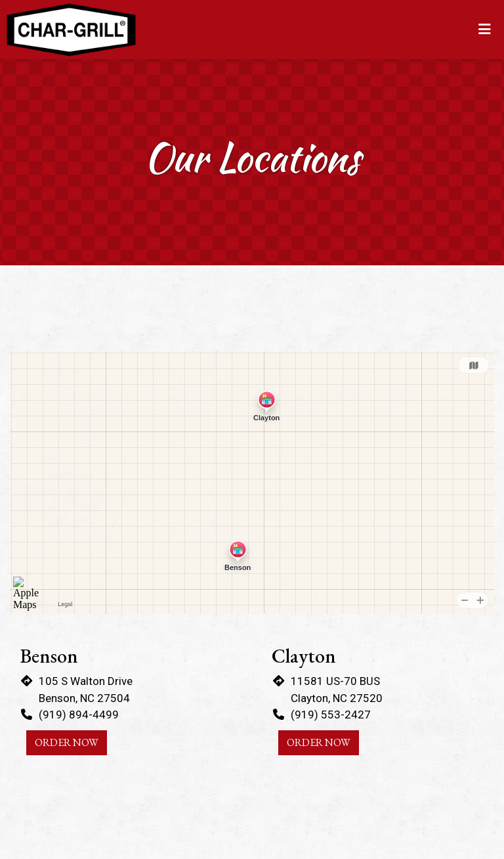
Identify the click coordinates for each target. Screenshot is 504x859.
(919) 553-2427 (331, 715)
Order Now (67, 742)
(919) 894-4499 (79, 715)
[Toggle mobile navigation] (485, 30)
